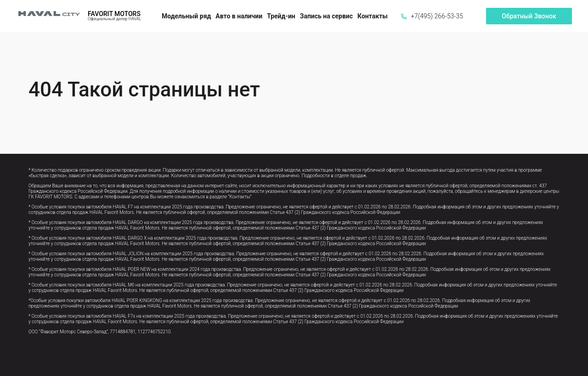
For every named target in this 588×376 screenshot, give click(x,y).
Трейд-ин (281, 16)
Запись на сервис (326, 16)
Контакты (373, 16)
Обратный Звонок (529, 16)
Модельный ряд (186, 16)
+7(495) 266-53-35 (432, 16)
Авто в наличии (239, 16)
